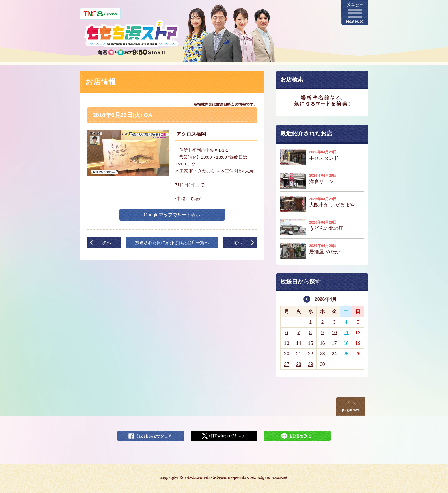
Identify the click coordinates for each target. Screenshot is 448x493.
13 (287, 343)
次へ (107, 242)
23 (322, 354)
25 (346, 354)
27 (287, 364)
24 (334, 354)
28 (299, 364)
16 (322, 343)
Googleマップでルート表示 (172, 215)
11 (346, 333)
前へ (238, 242)
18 (346, 343)
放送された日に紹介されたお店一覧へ (172, 242)
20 (287, 354)
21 (299, 354)
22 (311, 354)
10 (334, 333)
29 (311, 364)
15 (311, 343)
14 (299, 343)
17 (334, 343)
